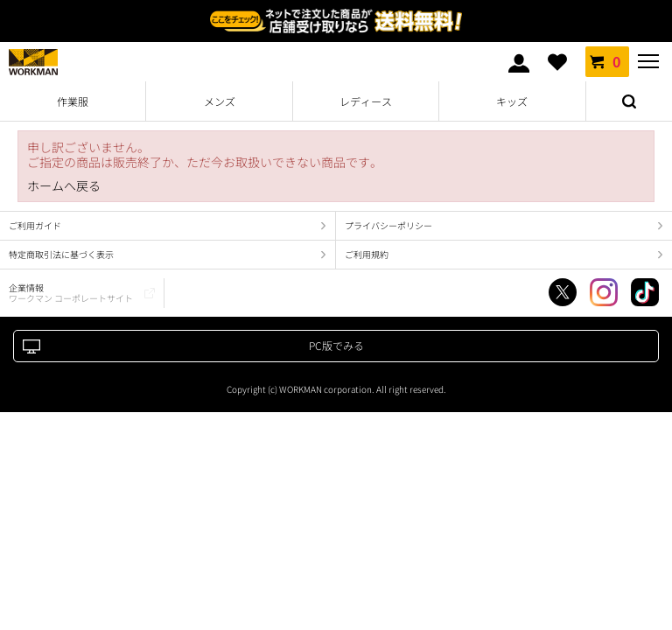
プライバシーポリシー (388, 225)
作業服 (73, 101)
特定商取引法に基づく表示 (61, 254)
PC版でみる (336, 345)
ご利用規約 (367, 254)
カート (607, 61)
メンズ (220, 101)
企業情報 (71, 293)
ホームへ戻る (64, 186)
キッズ (512, 101)
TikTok (645, 292)
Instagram (604, 292)
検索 (629, 101)
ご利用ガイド (35, 225)
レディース (366, 101)
